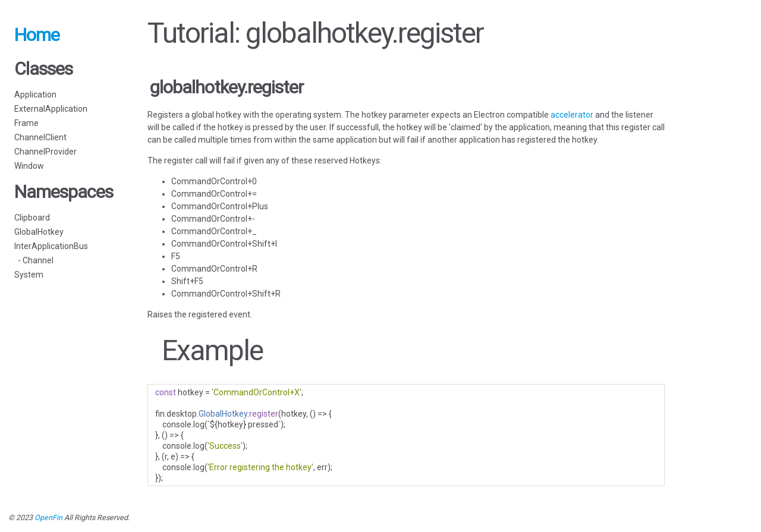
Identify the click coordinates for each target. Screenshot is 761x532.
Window (29, 166)
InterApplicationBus (51, 246)
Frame (26, 123)
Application (35, 95)
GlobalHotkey (39, 232)
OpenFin (48, 517)
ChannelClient (40, 137)
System (29, 275)
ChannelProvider (45, 152)
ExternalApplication (51, 109)
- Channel (34, 260)
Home (37, 35)
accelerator (572, 115)
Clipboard (32, 218)
